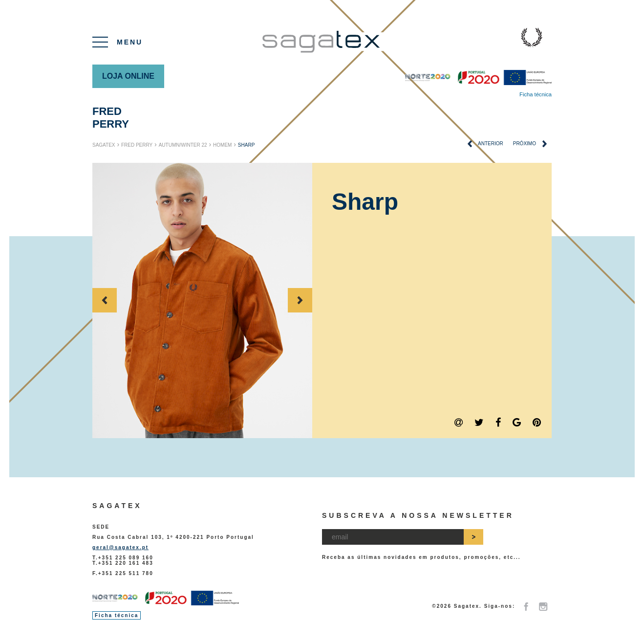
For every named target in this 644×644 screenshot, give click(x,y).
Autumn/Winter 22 (183, 145)
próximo (530, 144)
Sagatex (104, 145)
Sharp (246, 145)
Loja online (128, 76)
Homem (222, 145)
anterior (485, 144)
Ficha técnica (536, 94)
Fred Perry (111, 118)
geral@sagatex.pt (120, 547)
